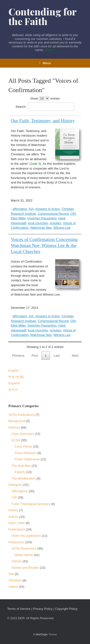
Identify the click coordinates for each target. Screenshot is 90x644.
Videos (13, 587)
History (13, 510)
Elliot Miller (18, 218)
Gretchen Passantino (42, 218)
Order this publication (26, 536)
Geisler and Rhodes (25, 568)
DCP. (22, 618)
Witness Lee (62, 228)
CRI (73, 214)
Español (14, 383)
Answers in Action (48, 209)
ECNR (16, 440)
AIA (31, 209)
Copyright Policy (66, 609)
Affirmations (20, 491)
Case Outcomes (23, 434)
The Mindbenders (24, 478)
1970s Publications (21, 415)
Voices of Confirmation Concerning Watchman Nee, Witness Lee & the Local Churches (44, 245)
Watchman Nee (41, 228)
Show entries (45, 98)
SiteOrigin (42, 634)
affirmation (20, 209)
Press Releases (26, 453)
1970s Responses (24, 548)
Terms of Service (19, 609)
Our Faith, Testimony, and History (43, 121)
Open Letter (17, 523)
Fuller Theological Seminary (31, 504)
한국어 (13, 390)
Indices (13, 517)
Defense (14, 427)
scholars (55, 223)
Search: (45, 107)
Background (17, 421)
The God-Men (21, 466)
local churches (38, 223)
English (14, 370)
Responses (16, 542)
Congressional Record (53, 214)
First (35, 356)
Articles (17, 561)
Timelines (15, 580)
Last (57, 356)
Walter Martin (24, 555)
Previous (18, 356)
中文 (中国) (16, 377)
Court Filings (23, 446)
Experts (20, 472)
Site (11, 574)
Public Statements (27, 459)
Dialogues (15, 485)
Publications (17, 529)
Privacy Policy (43, 609)
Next (75, 356)
